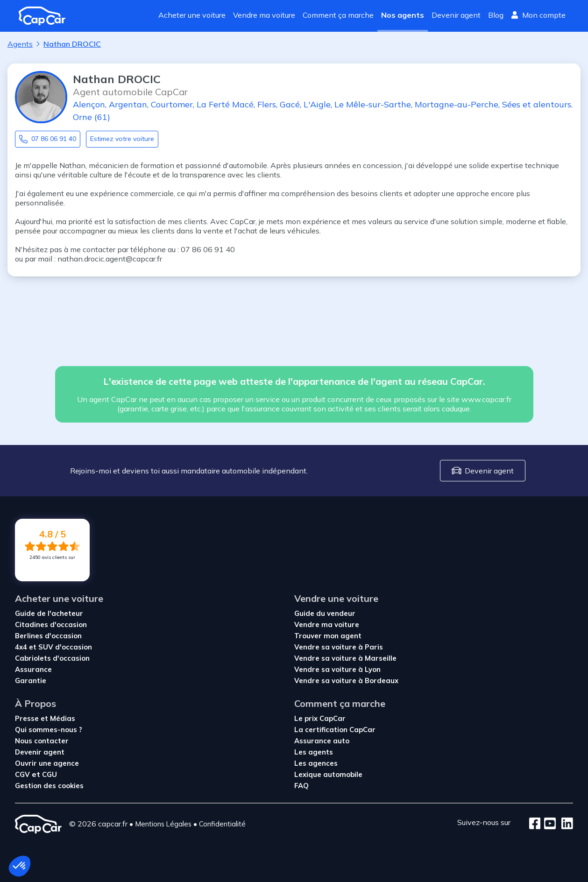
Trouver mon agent (328, 636)
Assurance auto (322, 741)
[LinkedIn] (564, 824)
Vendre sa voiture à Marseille (345, 658)
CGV (23, 774)
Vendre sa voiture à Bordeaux (346, 681)
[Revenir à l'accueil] (46, 16)
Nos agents (403, 15)
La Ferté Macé (225, 104)
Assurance (33, 669)
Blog (496, 15)
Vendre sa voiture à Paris (339, 647)
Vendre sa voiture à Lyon (337, 669)
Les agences (316, 763)
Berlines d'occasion (48, 636)
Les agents (314, 752)
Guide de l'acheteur (49, 613)
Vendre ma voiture (264, 15)
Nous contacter (42, 741)
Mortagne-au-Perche (457, 104)
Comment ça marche (338, 15)
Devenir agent (456, 15)
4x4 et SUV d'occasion (53, 647)
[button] (20, 866)
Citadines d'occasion (51, 624)
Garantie (31, 681)
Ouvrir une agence (47, 763)
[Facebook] (535, 824)
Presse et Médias (45, 718)
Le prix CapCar (320, 718)
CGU (50, 774)
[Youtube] (548, 824)
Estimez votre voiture (122, 139)
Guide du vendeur (325, 613)
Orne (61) (92, 117)
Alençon (89, 104)
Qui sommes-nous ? (49, 730)
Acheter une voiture (192, 15)
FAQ (301, 786)
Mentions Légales (163, 824)
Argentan (128, 104)
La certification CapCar (335, 730)
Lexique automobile (328, 774)
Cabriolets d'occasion (52, 658)
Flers (267, 104)
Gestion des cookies (49, 786)
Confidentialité (222, 824)
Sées (511, 104)
